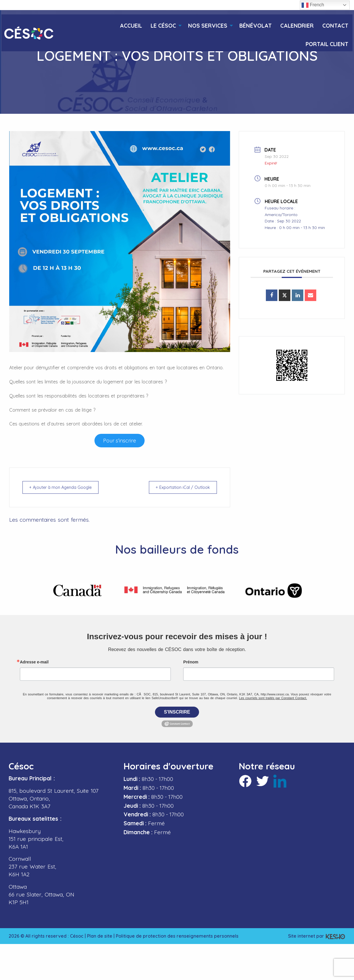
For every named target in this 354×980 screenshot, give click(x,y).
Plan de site (100, 936)
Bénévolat (255, 26)
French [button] (313, 5)
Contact (335, 26)
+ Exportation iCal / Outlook (181, 487)
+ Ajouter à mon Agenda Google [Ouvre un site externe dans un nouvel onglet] (64, 487)
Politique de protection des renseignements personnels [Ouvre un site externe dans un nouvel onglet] (177, 936)
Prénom (191, 662)
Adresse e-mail (34, 662)
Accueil (131, 26)
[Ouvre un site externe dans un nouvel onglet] (120, 441)
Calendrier (297, 26)
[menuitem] (131, 24)
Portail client (327, 44)
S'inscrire (177, 712)
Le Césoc (163, 26)
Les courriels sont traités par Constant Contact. (273, 698)
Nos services (208, 26)
